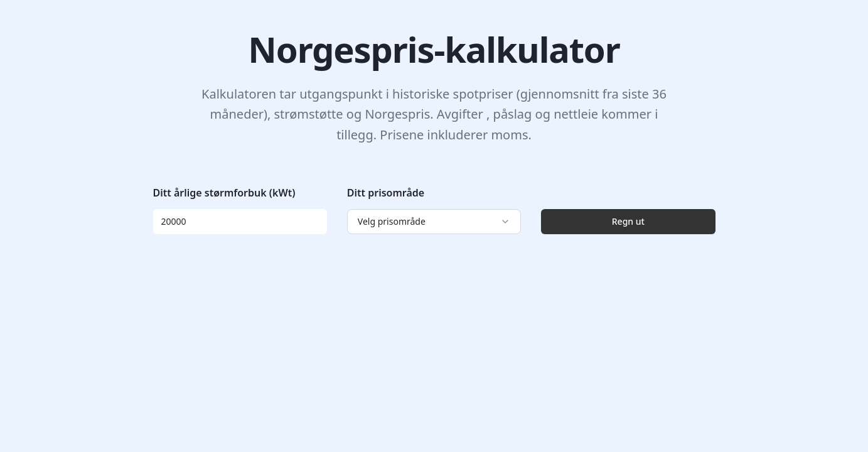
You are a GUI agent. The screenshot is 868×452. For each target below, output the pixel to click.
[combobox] (434, 222)
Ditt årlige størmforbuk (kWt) (224, 193)
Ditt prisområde (386, 193)
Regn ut (628, 221)
